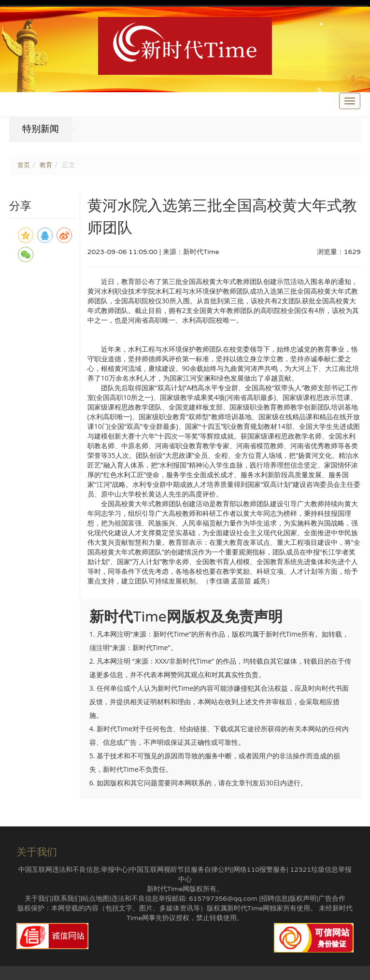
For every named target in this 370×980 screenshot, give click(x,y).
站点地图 (96, 899)
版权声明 (303, 899)
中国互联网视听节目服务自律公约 (181, 870)
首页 (24, 165)
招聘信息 (274, 899)
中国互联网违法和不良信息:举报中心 (73, 870)
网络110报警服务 (260, 870)
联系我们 (67, 899)
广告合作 (332, 899)
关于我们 (38, 899)
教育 (46, 165)
